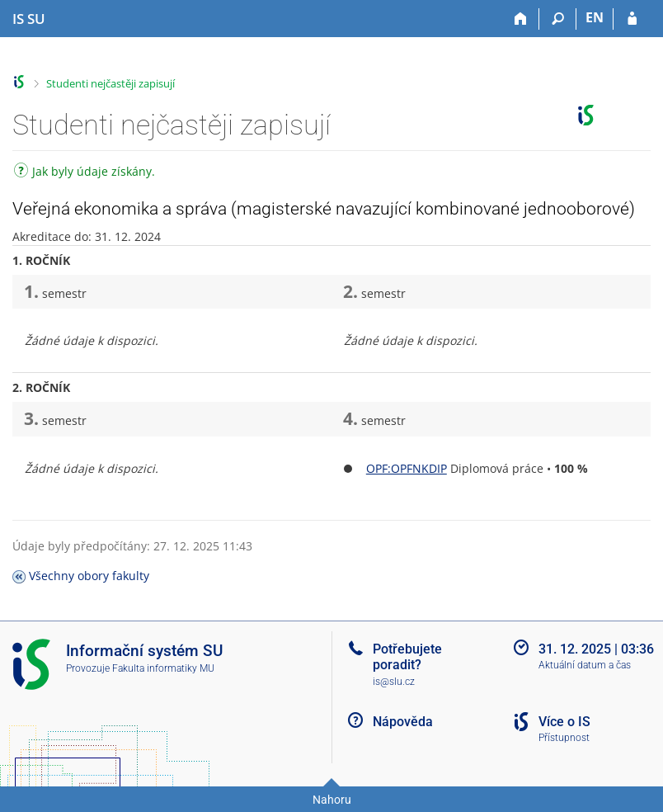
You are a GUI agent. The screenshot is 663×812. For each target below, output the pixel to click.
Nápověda (403, 722)
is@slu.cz (394, 682)
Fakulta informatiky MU (163, 668)
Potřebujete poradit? (407, 657)
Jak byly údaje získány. (85, 173)
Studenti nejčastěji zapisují (110, 83)
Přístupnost (564, 738)
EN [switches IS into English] (595, 17)
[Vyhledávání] (558, 19)
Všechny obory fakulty (89, 576)
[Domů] (521, 19)
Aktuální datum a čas (585, 665)
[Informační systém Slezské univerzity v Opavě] (29, 19)
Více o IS (564, 722)
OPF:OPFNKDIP (407, 468)
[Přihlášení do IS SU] (632, 19)
